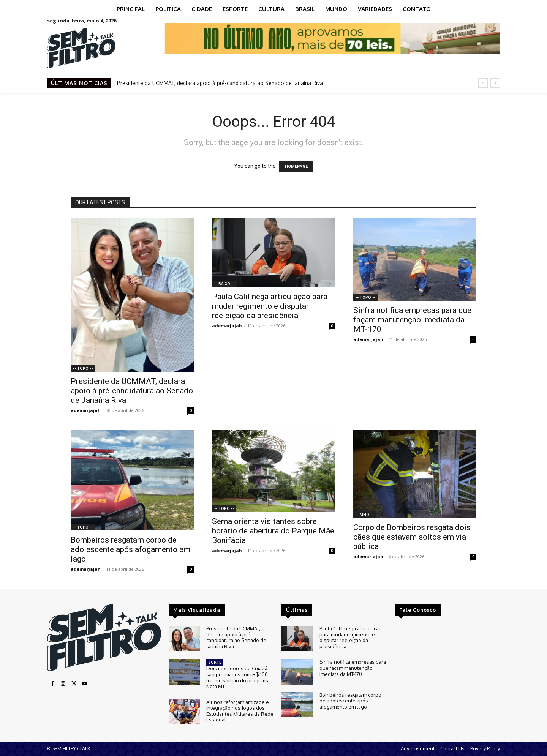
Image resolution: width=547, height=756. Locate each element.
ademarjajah (86, 410)
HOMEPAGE (296, 167)
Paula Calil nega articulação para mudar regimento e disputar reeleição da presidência (270, 306)
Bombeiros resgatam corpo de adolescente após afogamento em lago (130, 549)
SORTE (215, 662)
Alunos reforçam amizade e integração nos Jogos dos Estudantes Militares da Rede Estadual (240, 711)
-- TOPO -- (83, 368)
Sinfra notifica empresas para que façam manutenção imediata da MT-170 (412, 320)
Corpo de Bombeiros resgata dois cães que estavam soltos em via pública (412, 537)
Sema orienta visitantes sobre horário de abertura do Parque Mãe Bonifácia (273, 531)
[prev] (483, 83)
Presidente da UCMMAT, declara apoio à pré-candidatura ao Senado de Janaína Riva (220, 83)
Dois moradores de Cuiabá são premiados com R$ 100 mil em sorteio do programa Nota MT (238, 677)
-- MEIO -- (364, 515)
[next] (495, 83)
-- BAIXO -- (224, 284)
